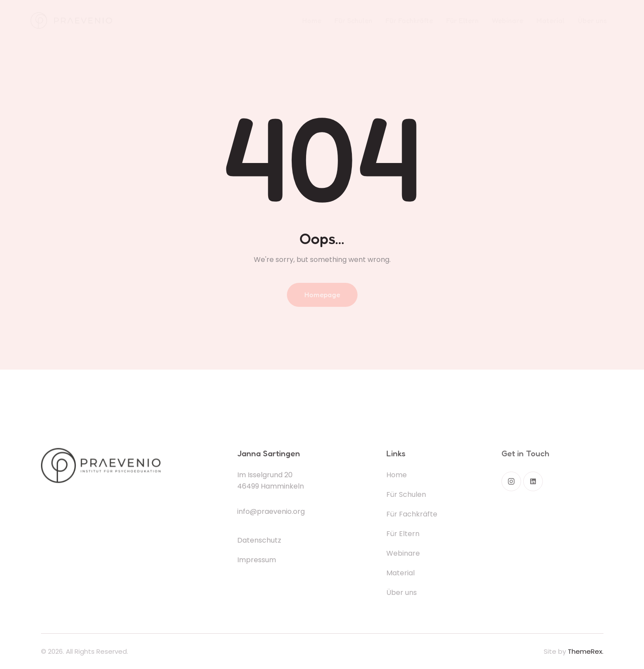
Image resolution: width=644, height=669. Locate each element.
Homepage (322, 295)
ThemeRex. (586, 651)
